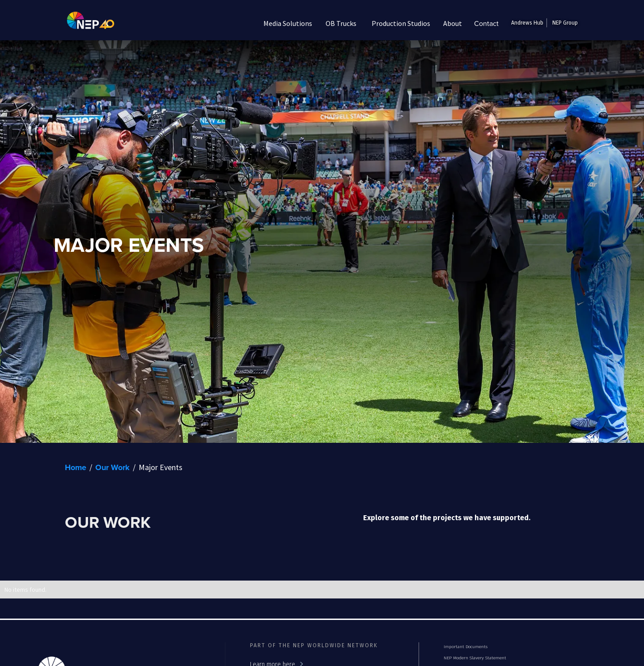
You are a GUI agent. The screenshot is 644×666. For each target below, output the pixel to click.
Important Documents (466, 647)
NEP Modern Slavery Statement (475, 658)
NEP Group (565, 23)
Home (76, 467)
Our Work (112, 467)
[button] (288, 23)
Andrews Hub (527, 23)
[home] (84, 23)
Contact (486, 23)
